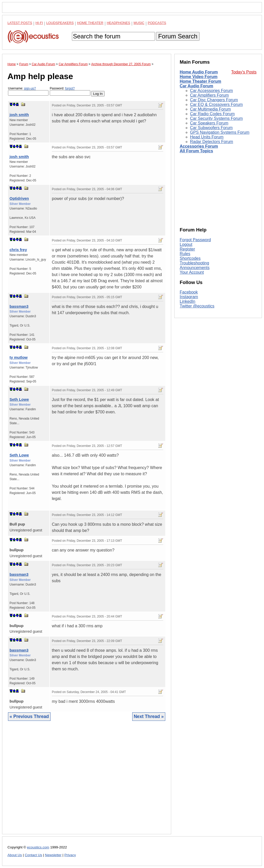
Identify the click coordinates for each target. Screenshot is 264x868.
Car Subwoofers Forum (211, 128)
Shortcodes (190, 258)
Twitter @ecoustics (197, 306)
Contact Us (33, 855)
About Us (15, 855)
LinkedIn (188, 301)
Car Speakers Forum (209, 123)
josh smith (19, 115)
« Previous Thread (29, 716)
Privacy (70, 855)
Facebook (189, 292)
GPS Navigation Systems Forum (220, 132)
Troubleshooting (194, 263)
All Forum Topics (196, 151)
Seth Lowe (19, 399)
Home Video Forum (199, 77)
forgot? (70, 88)
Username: (28, 91)
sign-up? (30, 88)
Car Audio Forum (196, 86)
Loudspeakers (60, 23)
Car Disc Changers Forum (214, 100)
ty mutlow (19, 357)
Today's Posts (244, 72)
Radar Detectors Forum (212, 142)
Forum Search (178, 36)
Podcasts (157, 23)
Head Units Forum (207, 137)
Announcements (195, 268)
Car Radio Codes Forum (212, 114)
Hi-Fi (39, 23)
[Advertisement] (87, 781)
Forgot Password (195, 240)
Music (139, 23)
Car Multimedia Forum (210, 109)
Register (187, 249)
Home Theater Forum (200, 81)
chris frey (18, 250)
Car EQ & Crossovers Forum (216, 105)
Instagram (189, 297)
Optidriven (19, 198)
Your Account (192, 272)
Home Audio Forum (199, 72)
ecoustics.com (38, 847)
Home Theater (90, 23)
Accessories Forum (199, 146)
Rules (185, 254)
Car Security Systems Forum (216, 118)
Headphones (118, 23)
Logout (186, 244)
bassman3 (19, 306)
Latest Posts (20, 23)
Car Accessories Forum (211, 91)
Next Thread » (149, 716)
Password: (70, 91)
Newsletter (53, 855)
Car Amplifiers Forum (209, 95)
